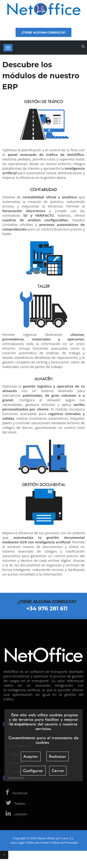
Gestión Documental (44, 485)
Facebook (16, 793)
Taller (44, 286)
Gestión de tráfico (43, 102)
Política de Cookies (38, 843)
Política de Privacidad (64, 843)
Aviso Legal (17, 843)
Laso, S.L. (68, 838)
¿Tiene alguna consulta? (43, 32)
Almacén (43, 379)
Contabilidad (44, 190)
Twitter (15, 803)
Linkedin (15, 814)
